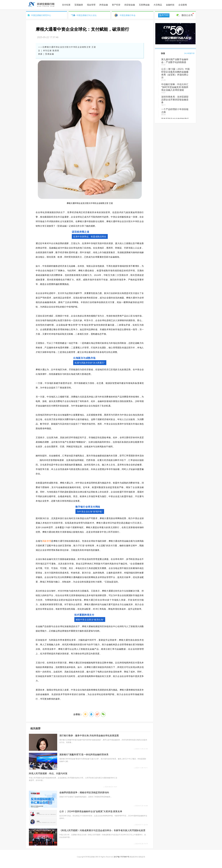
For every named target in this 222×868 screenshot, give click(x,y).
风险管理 (47, 541)
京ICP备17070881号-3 (122, 857)
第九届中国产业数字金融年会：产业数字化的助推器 (175, 61)
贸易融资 (79, 5)
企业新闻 (183, 5)
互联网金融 (144, 5)
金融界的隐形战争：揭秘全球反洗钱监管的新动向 (84, 792)
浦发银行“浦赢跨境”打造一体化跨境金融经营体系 (84, 754)
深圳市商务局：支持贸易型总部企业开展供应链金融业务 (175, 100)
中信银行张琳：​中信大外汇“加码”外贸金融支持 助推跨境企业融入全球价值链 (175, 87)
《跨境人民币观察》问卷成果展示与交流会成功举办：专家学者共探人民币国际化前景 (102, 830)
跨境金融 (104, 5)
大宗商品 (158, 5)
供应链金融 (130, 5)
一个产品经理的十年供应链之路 (175, 111)
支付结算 (66, 5)
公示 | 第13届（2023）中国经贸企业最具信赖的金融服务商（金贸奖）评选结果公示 (175, 73)
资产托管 (116, 5)
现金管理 (91, 5)
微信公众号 (187, 15)
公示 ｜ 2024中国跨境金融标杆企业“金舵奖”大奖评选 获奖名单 (91, 811)
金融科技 (170, 5)
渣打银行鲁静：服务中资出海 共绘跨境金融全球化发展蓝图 (89, 735)
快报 (163, 53)
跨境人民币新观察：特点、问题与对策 (48, 773)
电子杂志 (165, 15)
